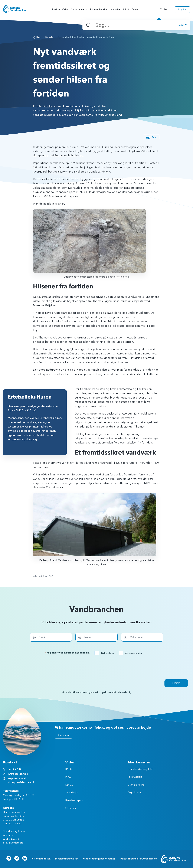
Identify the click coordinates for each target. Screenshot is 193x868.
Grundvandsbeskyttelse (140, 769)
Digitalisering (135, 793)
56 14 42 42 (15, 769)
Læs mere (63, 736)
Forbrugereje (135, 777)
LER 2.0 (69, 785)
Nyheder (50, 37)
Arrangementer (131, 653)
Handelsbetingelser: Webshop (99, 859)
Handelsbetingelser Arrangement (139, 859)
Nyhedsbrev (105, 653)
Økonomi (71, 808)
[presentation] (96, 667)
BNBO (69, 769)
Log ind (182, 10)
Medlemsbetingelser (67, 859)
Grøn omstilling (136, 785)
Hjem (39, 37)
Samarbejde (72, 793)
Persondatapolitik (41, 859)
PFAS (68, 777)
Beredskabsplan (74, 800)
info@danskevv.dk (18, 774)
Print (151, 137)
